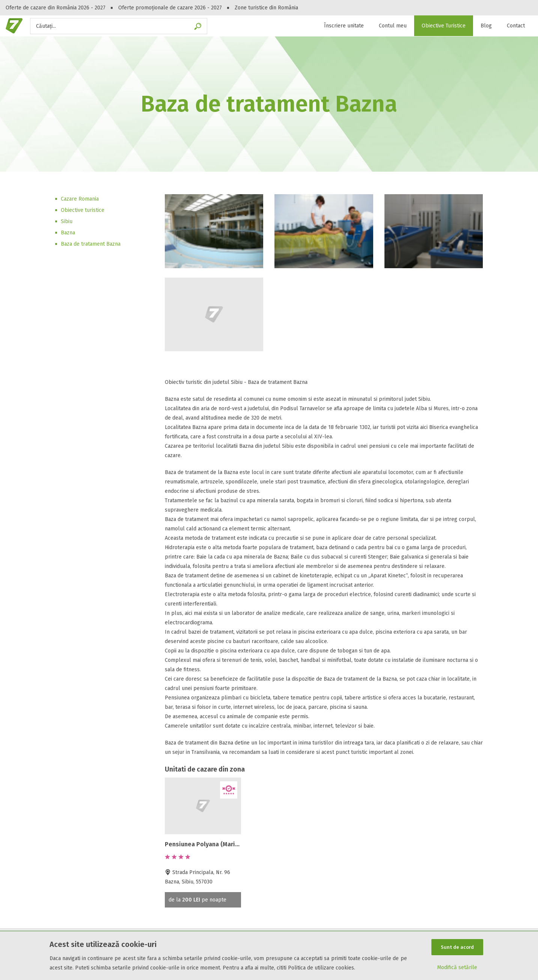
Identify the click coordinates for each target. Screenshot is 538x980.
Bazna (68, 233)
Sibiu (67, 221)
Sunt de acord (457, 947)
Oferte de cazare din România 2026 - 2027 (56, 8)
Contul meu (393, 26)
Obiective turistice (83, 210)
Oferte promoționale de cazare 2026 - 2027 (170, 8)
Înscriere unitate (344, 26)
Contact (516, 26)
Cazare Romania (80, 199)
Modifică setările (457, 967)
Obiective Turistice (444, 26)
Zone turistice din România (266, 8)
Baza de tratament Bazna (91, 244)
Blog (486, 26)
